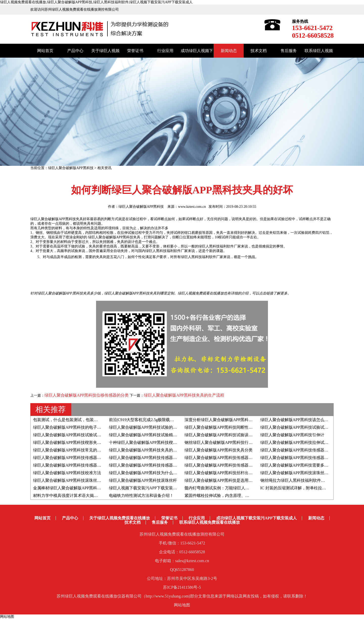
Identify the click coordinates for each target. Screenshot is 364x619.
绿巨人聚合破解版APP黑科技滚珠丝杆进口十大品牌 (79, 480)
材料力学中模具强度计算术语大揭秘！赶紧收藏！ (78, 496)
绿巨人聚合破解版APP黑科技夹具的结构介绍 (149, 450)
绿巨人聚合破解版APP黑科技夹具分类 (219, 450)
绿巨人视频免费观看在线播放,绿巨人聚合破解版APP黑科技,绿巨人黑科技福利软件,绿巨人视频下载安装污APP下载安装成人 (96, 2)
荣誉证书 (135, 51)
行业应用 (165, 51)
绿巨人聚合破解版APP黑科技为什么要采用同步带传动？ (159, 473)
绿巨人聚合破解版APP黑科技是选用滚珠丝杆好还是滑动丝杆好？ (243, 480)
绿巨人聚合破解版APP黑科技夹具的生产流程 (184, 395)
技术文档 (259, 51)
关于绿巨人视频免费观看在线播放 (120, 518)
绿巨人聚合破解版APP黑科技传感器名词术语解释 (77, 458)
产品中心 (75, 51)
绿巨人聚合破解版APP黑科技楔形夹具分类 (71, 442)
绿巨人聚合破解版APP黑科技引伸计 (292, 435)
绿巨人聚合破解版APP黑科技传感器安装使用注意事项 (309, 450)
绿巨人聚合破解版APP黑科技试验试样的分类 (300, 427)
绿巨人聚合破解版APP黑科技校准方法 (67, 473)
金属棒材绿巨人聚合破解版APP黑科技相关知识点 (77, 488)
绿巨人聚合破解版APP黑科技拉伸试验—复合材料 (304, 442)
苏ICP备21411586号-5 (182, 587)
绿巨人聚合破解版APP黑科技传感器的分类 (298, 458)
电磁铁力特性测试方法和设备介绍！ (141, 496)
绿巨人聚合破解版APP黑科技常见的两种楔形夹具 (77, 450)
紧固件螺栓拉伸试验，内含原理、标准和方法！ (227, 496)
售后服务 (289, 51)
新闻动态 (229, 51)
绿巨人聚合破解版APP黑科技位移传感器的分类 (87, 395)
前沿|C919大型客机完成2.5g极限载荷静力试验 (150, 420)
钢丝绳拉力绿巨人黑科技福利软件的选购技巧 (301, 480)
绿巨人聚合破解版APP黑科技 (71, 168)
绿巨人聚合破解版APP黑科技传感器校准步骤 (225, 465)
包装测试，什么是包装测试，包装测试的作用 (74, 420)
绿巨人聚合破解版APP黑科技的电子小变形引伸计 (77, 427)
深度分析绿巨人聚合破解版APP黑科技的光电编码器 (231, 420)
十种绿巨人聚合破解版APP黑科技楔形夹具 (147, 442)
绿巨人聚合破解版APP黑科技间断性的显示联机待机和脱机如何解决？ (247, 427)
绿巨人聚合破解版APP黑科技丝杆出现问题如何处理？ (233, 473)
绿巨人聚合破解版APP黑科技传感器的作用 (147, 465)
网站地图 (182, 605)
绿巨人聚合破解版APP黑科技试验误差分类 (223, 435)
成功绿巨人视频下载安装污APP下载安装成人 (256, 518)
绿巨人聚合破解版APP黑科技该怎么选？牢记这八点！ (309, 420)
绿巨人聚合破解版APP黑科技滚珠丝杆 (143, 480)
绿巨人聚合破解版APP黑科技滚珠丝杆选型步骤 (302, 473)
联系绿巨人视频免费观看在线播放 (210, 522)
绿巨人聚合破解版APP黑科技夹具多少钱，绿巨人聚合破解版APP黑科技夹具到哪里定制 (106, 293)
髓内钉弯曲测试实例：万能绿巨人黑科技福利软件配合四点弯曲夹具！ (247, 488)
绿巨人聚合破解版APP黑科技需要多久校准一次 (302, 465)
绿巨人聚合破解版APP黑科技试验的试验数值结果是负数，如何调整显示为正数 (179, 427)
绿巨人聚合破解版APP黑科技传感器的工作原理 (75, 465)
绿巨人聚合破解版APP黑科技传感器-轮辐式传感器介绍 (158, 458)
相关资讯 (104, 168)
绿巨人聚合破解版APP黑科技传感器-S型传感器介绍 (231, 458)
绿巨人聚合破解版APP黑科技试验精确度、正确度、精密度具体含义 (169, 435)
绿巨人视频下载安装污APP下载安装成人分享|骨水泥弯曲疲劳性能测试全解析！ (180, 488)
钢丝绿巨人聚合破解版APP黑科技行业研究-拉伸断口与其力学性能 (244, 442)
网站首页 (45, 51)
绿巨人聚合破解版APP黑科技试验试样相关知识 (75, 435)
